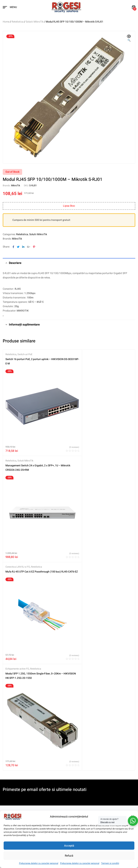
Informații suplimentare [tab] (24, 325)
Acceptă (69, 846)
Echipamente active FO (84, 447)
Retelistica (18, 22)
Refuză (69, 856)
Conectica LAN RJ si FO (18, 447)
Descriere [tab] (15, 263)
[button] (129, 39)
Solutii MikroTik (35, 22)
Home (6, 22)
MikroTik (16, 185)
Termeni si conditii (110, 863)
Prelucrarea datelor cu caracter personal (39, 863)
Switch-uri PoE (25, 354)
